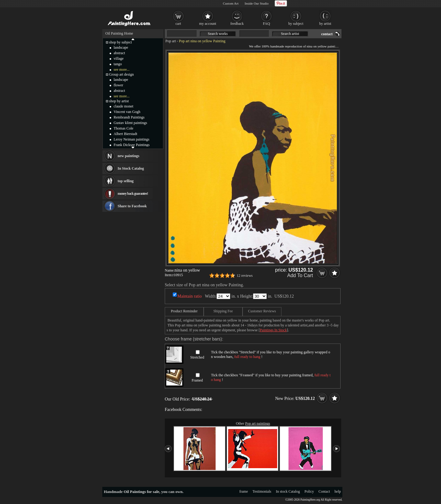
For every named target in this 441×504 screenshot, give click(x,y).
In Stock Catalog (131, 168)
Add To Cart (300, 275)
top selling (126, 181)
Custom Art (231, 3)
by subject (296, 24)
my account (208, 24)
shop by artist (119, 101)
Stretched (197, 357)
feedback (237, 24)
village (119, 58)
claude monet (123, 106)
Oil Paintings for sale (141, 492)
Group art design (121, 74)
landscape (121, 47)
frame (244, 491)
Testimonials (262, 491)
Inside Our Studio (257, 3)
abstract (119, 53)
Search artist (290, 34)
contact (327, 34)
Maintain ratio (190, 296)
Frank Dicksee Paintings (132, 145)
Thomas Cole (123, 128)
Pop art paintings (258, 423)
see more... (122, 70)
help (338, 491)
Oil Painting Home (119, 33)
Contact (324, 491)
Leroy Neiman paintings (132, 139)
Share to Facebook (132, 206)
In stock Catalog (288, 491)
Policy (309, 491)
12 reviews (245, 276)
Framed (197, 380)
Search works (218, 34)
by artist (325, 24)
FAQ (266, 24)
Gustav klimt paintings (130, 123)
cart (178, 24)
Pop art (171, 41)
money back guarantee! (133, 194)
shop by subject (121, 42)
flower (118, 85)
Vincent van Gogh (127, 112)
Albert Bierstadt (125, 134)
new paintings (128, 156)
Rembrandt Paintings (129, 117)
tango (118, 64)
